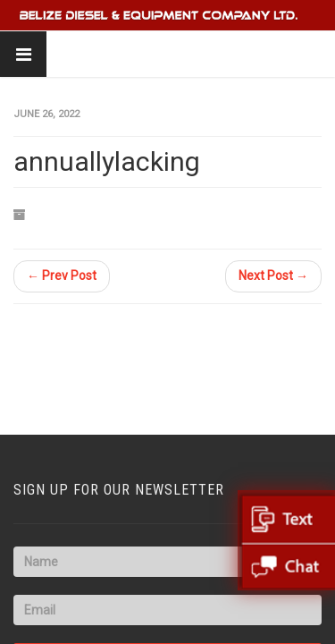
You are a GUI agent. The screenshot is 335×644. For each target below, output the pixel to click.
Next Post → (273, 275)
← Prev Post (62, 275)
